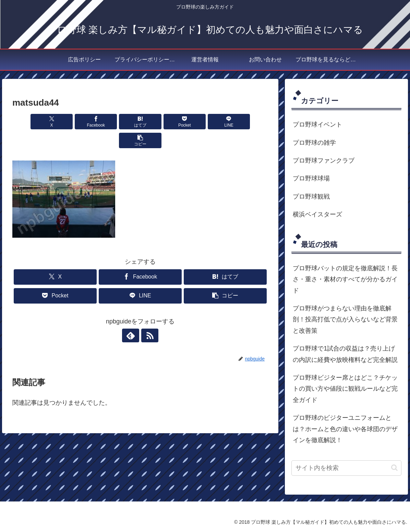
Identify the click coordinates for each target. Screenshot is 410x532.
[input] (346, 468)
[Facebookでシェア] (76, 122)
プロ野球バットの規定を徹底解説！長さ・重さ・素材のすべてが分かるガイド (345, 279)
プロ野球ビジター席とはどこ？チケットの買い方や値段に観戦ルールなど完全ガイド (345, 389)
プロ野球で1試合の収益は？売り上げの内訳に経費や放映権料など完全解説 (345, 354)
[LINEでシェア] (204, 122)
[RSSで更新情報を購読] (148, 317)
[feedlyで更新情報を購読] (132, 317)
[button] (248, 122)
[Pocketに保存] (162, 122)
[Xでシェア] (33, 122)
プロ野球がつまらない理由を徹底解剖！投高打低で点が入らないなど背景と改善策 (345, 320)
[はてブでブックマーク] (119, 122)
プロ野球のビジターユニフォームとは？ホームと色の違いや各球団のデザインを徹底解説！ (345, 429)
